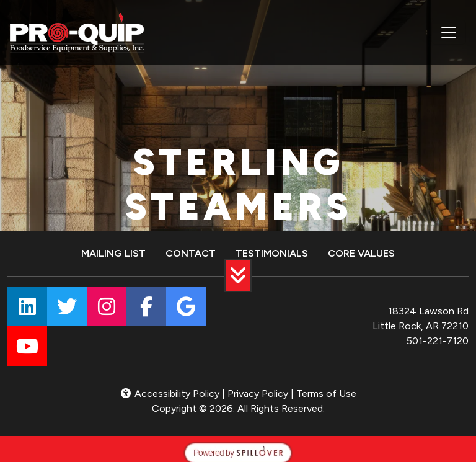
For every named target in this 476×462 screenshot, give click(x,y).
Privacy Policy (258, 393)
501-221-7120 (438, 341)
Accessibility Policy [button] (170, 393)
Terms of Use (326, 393)
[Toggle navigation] (449, 32)
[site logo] (77, 33)
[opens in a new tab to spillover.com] (238, 452)
